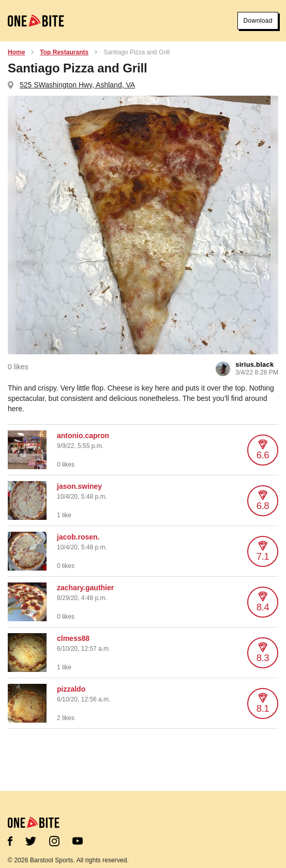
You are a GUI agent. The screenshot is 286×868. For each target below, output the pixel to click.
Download (258, 21)
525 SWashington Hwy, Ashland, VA (77, 85)
